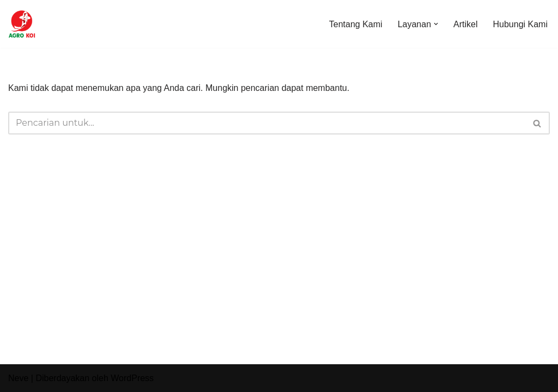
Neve (18, 378)
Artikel (465, 24)
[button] (436, 24)
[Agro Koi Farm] (22, 24)
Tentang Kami (356, 24)
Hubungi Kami (521, 24)
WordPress (132, 378)
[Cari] (267, 123)
